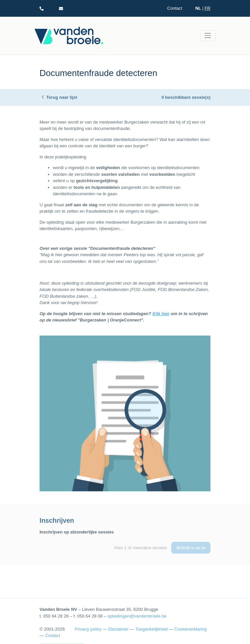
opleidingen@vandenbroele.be (137, 616)
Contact (175, 8)
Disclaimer (118, 629)
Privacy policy (88, 629)
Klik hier (161, 314)
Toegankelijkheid (151, 629)
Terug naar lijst (62, 97)
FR (208, 8)
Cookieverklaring (191, 629)
